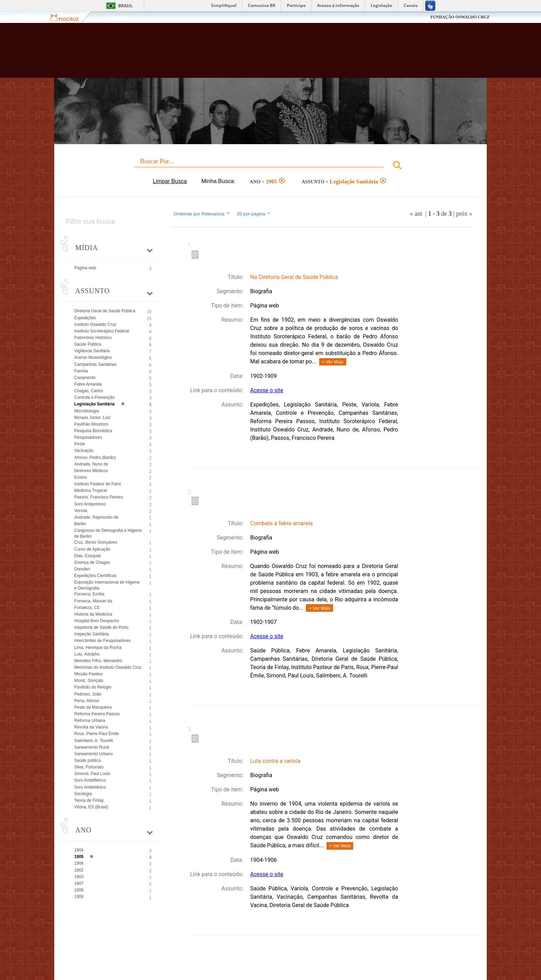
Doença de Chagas (92, 562)
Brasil (126, 6)
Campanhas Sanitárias (95, 364)
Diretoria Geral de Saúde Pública (105, 311)
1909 (79, 897)
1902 (79, 870)
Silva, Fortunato (89, 767)
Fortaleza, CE (87, 608)
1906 (79, 863)
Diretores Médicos (91, 471)
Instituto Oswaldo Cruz (95, 324)
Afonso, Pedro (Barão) (95, 458)
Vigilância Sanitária (92, 351)
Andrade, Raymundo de (96, 517)
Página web (85, 268)
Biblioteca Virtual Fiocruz (233, 54)
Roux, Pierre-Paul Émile (97, 734)
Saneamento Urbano (94, 754)
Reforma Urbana (90, 720)
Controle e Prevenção (95, 397)
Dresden (82, 569)
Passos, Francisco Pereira (99, 497)
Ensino (81, 477)
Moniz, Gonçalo (89, 681)
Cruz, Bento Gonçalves (96, 542)
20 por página (254, 214)
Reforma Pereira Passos (97, 714)
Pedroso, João (88, 694)
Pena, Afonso (87, 701)
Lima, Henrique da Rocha (98, 648)
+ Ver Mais (333, 362)
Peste (80, 444)
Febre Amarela (88, 384)
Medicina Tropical (91, 491)
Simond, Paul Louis (92, 774)
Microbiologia (87, 411)
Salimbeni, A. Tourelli (94, 741)
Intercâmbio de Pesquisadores (103, 641)
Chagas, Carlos (89, 391)
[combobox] (271, 166)
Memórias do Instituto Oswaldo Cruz (108, 667)
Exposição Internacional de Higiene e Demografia (107, 585)
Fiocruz (69, 17)
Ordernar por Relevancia (202, 214)
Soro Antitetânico (90, 787)
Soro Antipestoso (90, 504)
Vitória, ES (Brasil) (91, 807)
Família (81, 371)
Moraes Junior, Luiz (92, 418)
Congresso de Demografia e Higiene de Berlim (108, 533)
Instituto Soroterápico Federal (102, 331)
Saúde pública (88, 760)
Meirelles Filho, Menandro (98, 661)
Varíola (81, 511)
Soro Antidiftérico (90, 780)
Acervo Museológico (93, 357)
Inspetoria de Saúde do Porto (102, 627)
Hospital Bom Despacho (97, 621)
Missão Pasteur (89, 674)
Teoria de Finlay (89, 800)
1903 (79, 877)
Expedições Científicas (95, 576)
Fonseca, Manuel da (93, 601)
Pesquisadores (88, 437)
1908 (79, 890)
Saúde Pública (88, 344)
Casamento (85, 378)
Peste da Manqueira (93, 707)
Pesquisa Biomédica (93, 431)
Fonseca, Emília (89, 594)
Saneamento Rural (92, 747)
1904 (79, 850)
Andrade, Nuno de (91, 464)
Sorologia (83, 794)
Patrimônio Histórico (93, 338)
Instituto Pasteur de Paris (98, 484)
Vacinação (84, 451)
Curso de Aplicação (92, 549)
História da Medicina (93, 614)
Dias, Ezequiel (88, 556)
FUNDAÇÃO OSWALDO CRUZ (460, 17)
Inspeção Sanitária (92, 634)
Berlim (80, 524)
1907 (79, 883)
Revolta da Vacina (91, 727)
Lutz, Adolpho (87, 654)
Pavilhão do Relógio (93, 687)
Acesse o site (267, 390)
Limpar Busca (170, 181)
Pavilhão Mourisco (91, 424)
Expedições (85, 318)
